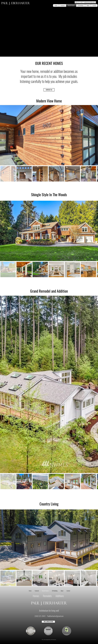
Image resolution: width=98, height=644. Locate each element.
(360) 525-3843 (40, 616)
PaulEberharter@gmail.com (55, 616)
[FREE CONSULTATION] (48, 622)
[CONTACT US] (49, 90)
